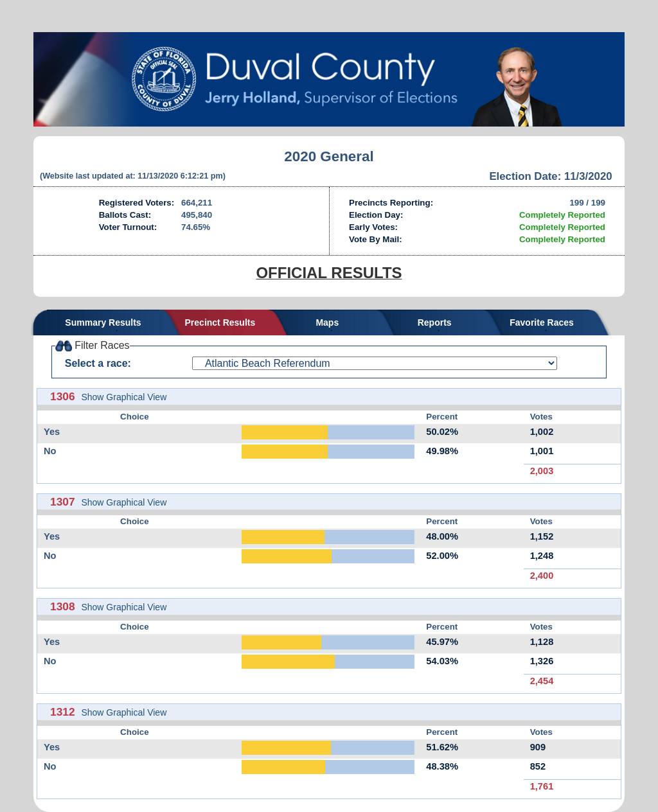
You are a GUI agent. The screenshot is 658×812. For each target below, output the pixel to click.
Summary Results (103, 322)
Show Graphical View (124, 397)
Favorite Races (542, 322)
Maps (327, 322)
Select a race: (98, 363)
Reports (435, 322)
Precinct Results (220, 322)
